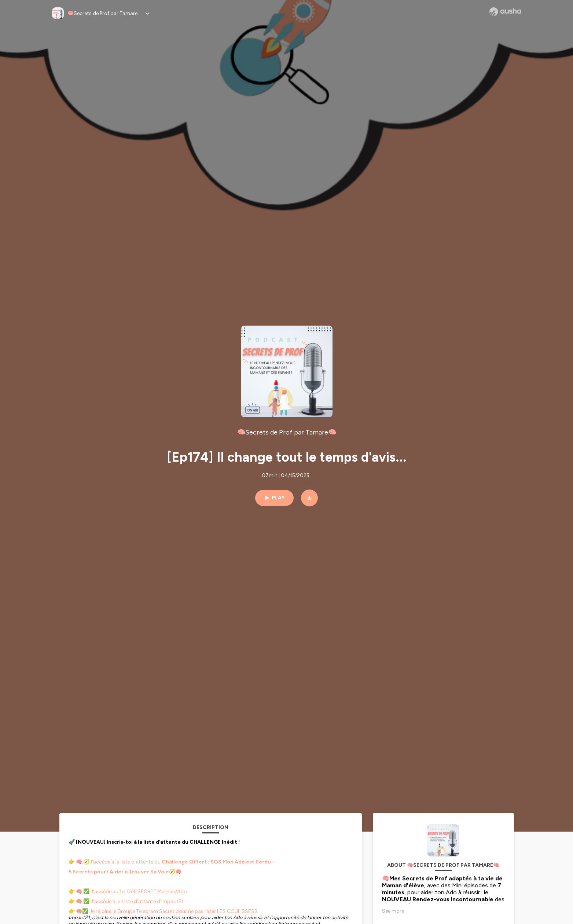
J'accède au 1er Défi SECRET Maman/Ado (139, 892)
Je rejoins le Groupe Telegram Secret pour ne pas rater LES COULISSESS (173, 911)
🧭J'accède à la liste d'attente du (175, 862)
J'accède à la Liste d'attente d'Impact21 (137, 901)
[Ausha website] (505, 12)
